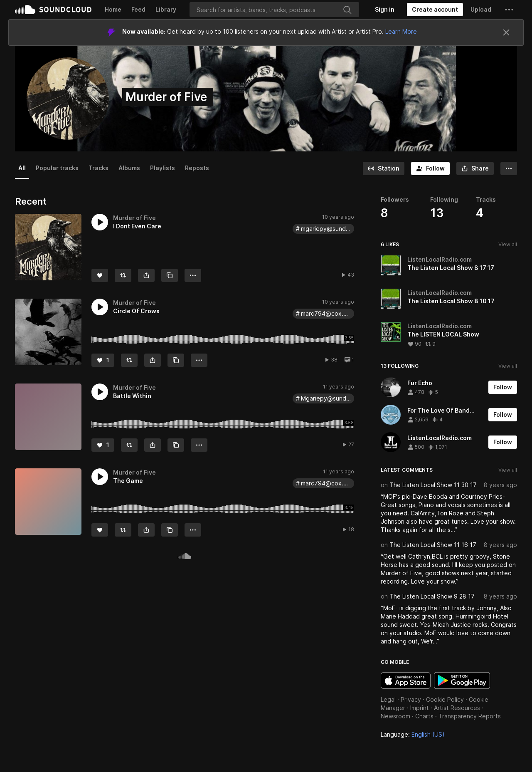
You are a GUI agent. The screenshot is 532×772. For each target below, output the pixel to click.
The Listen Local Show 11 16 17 (433, 545)
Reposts (197, 168)
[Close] (506, 32)
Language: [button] (413, 734)
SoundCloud (53, 10)
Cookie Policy (445, 699)
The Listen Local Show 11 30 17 (433, 485)
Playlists (163, 168)
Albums (129, 168)
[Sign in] (385, 10)
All (22, 168)
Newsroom (395, 716)
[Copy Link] (170, 275)
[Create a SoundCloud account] (435, 10)
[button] (509, 10)
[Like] (100, 275)
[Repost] (123, 275)
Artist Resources (457, 708)
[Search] (274, 10)
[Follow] (430, 168)
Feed (138, 9)
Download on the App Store (406, 680)
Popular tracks (57, 168)
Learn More (401, 31)
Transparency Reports (470, 716)
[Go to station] (384, 168)
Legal (388, 699)
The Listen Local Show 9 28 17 (432, 596)
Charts (424, 716)
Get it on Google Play (462, 680)
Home (113, 9)
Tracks (99, 168)
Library (166, 9)
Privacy (411, 699)
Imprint (420, 708)
